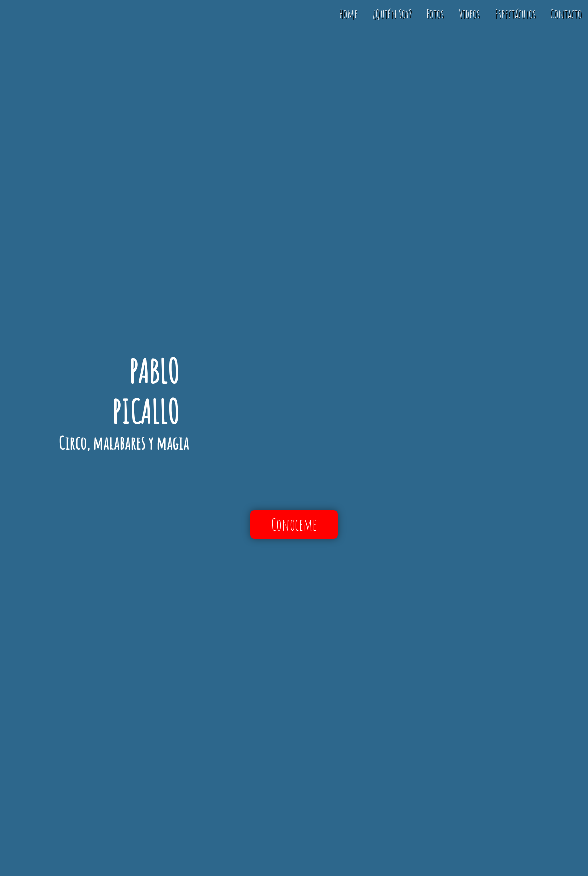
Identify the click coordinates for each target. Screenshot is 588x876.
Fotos (435, 14)
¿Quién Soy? (392, 14)
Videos (469, 14)
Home (349, 14)
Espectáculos (515, 14)
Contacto (566, 14)
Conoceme (294, 525)
